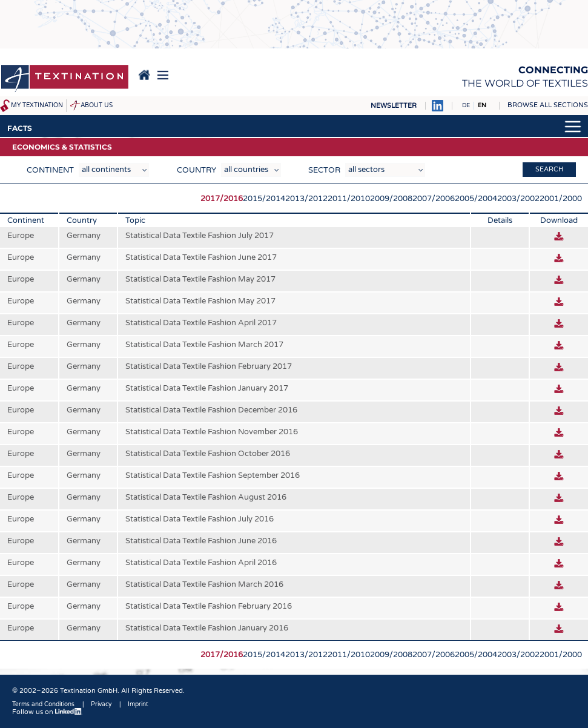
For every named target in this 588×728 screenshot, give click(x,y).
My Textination (37, 105)
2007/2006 (434, 199)
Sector (324, 170)
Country (197, 170)
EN (482, 105)
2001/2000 (561, 199)
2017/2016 (222, 199)
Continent (50, 170)
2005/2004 (476, 199)
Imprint (138, 704)
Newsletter (394, 106)
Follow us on (47, 712)
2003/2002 (518, 199)
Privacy (101, 704)
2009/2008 (391, 199)
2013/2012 (306, 199)
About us (97, 105)
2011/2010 (349, 199)
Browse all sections (548, 105)
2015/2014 (264, 199)
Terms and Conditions (43, 704)
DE (466, 105)
